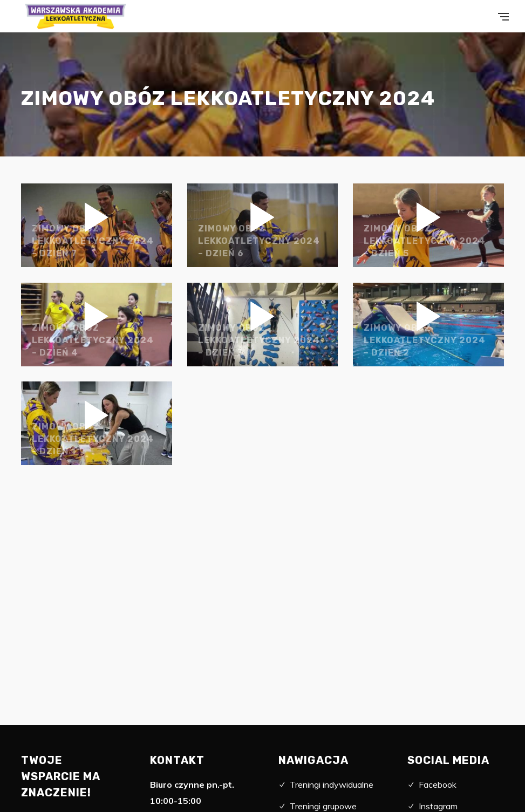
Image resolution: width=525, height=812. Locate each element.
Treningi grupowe (323, 806)
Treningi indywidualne (332, 784)
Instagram (438, 806)
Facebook (438, 784)
